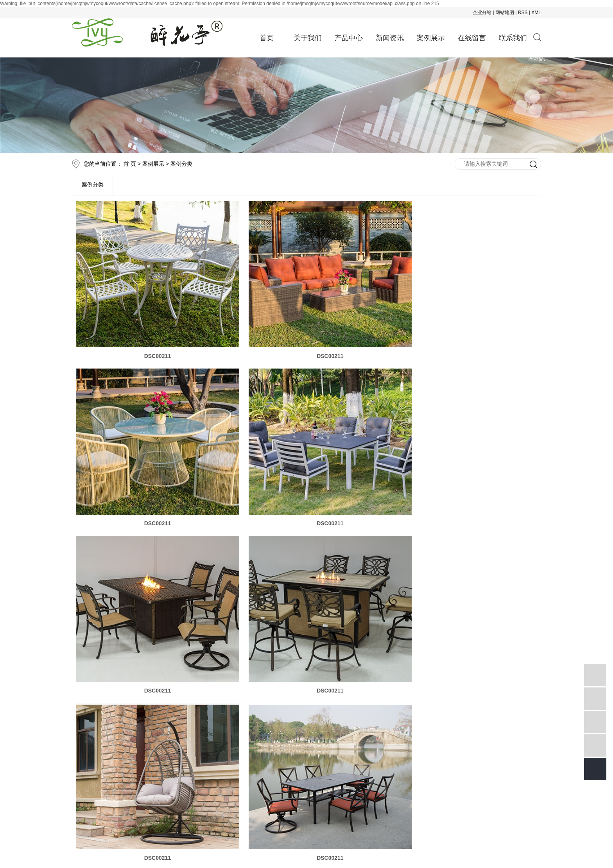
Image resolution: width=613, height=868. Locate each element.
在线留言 (472, 38)
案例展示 (431, 38)
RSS (523, 13)
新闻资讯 (390, 38)
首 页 (130, 164)
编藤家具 (250, 820)
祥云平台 (199, 831)
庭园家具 (277, 820)
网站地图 (505, 13)
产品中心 (349, 38)
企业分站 (482, 13)
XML (536, 13)
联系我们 (513, 38)
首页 (267, 38)
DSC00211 (150, 342)
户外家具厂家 (310, 820)
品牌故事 (210, 719)
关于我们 (308, 38)
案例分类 (181, 164)
